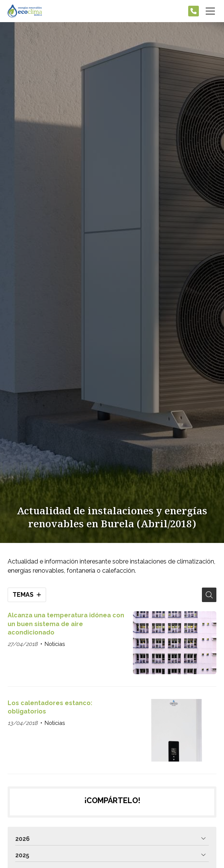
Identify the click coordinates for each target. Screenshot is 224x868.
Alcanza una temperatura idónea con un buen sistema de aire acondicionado (66, 624)
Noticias (55, 644)
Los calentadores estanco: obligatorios (50, 707)
